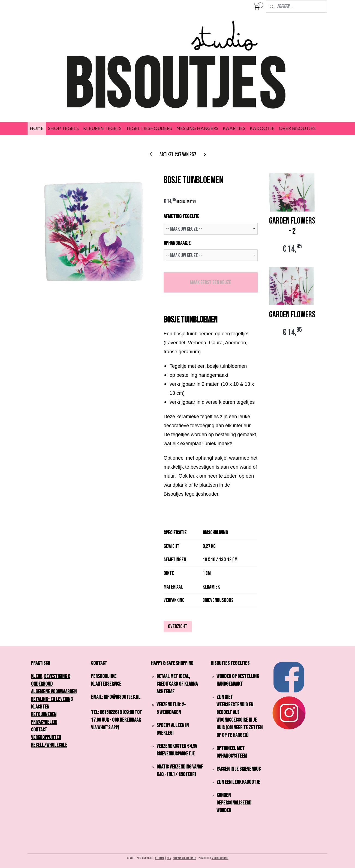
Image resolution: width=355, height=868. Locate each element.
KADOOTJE (262, 128)
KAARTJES (234, 128)
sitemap (160, 858)
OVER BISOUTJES (297, 128)
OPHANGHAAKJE (177, 243)
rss (169, 858)
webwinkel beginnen (185, 858)
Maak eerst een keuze (210, 282)
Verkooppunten (46, 737)
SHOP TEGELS (63, 128)
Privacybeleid (44, 722)
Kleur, (39, 676)
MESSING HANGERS (197, 128)
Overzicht (178, 626)
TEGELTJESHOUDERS (149, 128)
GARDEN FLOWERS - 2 (292, 226)
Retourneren (44, 715)
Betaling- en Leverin (51, 699)
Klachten (40, 707)
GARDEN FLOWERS (292, 315)
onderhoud (42, 684)
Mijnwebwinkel (220, 858)
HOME (37, 128)
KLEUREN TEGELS (102, 128)
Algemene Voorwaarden (54, 692)
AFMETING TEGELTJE (181, 216)
